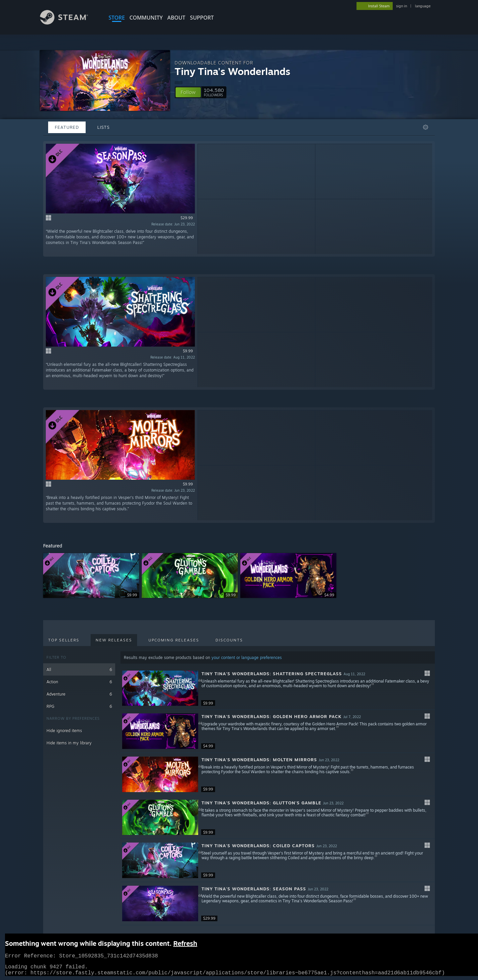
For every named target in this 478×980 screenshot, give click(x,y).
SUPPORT (202, 18)
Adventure (79, 694)
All (79, 669)
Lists (103, 127)
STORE (117, 18)
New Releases (114, 640)
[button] (188, 92)
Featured (67, 127)
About (176, 18)
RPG (79, 706)
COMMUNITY (146, 18)
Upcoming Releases (174, 640)
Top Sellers (64, 640)
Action (79, 682)
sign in (401, 6)
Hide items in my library (69, 743)
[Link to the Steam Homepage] (69, 23)
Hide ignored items (64, 731)
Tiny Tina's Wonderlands (233, 71)
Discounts (229, 640)
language (423, 6)
